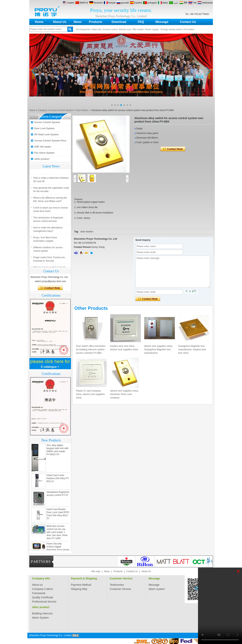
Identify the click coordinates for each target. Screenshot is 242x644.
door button (87, 232)
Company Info (41, 578)
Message (162, 22)
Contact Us (188, 22)
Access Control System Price (50, 141)
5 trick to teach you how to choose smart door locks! (51, 210)
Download (119, 22)
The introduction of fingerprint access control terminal (48, 220)
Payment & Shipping (84, 578)
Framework (39, 593)
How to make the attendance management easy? (48, 230)
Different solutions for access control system (48, 250)
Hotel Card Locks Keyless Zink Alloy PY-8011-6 (58, 479)
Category (43, 110)
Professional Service (44, 602)
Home (39, 22)
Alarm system (157, 589)
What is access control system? (49, 169)
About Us (60, 22)
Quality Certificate (43, 597)
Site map (96, 571)
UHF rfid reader (43, 147)
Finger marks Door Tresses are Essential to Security (49, 260)
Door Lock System (44, 128)
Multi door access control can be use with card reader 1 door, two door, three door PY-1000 (57, 533)
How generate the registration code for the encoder (51, 191)
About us (37, 585)
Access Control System (62, 110)
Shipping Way (79, 589)
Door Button (82, 110)
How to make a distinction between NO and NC (51, 181)
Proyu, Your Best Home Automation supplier (45, 240)
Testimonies (117, 585)
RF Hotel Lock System (47, 135)
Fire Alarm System (44, 153)
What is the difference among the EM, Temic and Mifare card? (50, 200)
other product (42, 159)
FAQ (141, 22)
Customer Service (121, 578)
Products (96, 22)
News (78, 22)
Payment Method (81, 585)
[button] (112, 105)
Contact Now (50, 288)
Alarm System (40, 618)
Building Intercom (42, 613)
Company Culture (43, 589)
